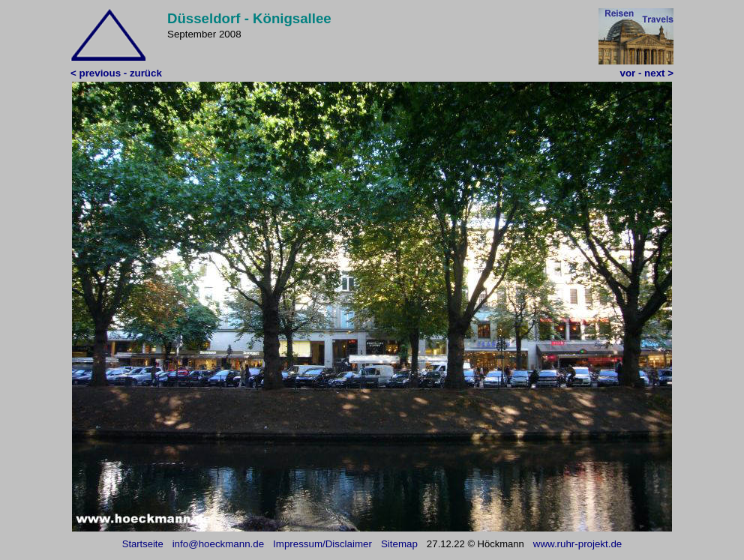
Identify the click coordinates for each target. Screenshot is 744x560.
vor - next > (647, 73)
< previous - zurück (116, 73)
